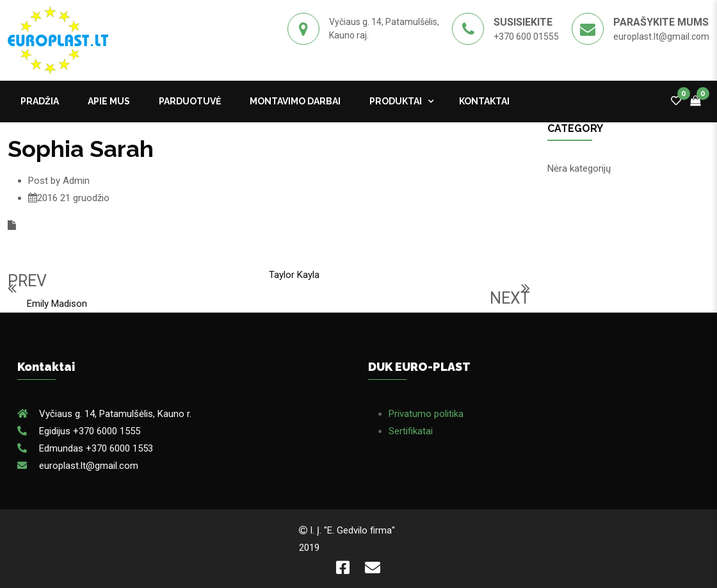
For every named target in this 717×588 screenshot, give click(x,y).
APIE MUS (109, 101)
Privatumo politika (426, 414)
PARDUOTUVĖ (190, 101)
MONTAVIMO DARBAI (295, 101)
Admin (76, 181)
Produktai (396, 101)
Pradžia (40, 101)
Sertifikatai (411, 431)
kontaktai (484, 101)
